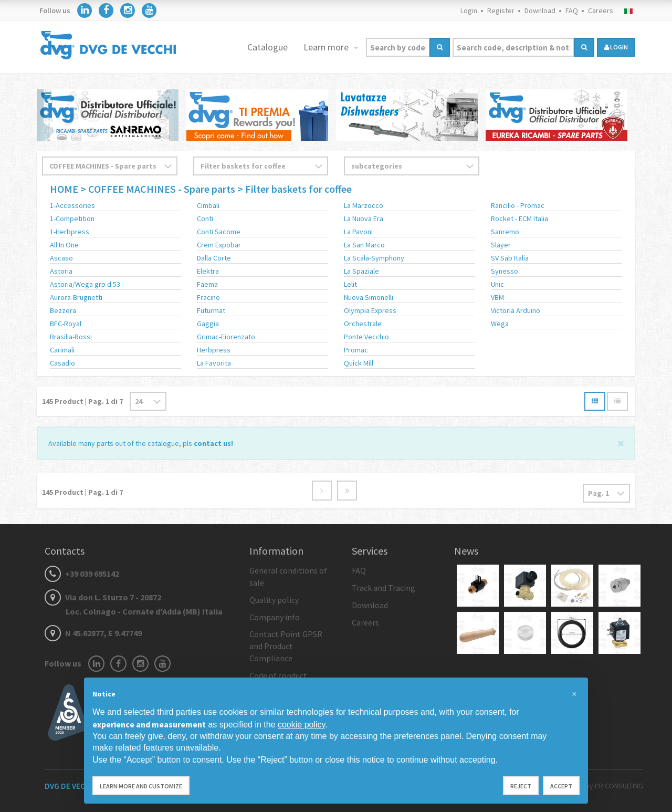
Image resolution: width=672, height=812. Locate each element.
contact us (212, 443)
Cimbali (208, 205)
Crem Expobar (219, 245)
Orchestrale (363, 324)
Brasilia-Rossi (71, 337)
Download (540, 11)
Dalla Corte (214, 258)
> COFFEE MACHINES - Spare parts (158, 189)
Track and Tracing (384, 588)
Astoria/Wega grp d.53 (85, 284)
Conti (205, 218)
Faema (207, 284)
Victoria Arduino (516, 310)
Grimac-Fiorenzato (226, 337)
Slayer (501, 245)
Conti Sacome (219, 232)
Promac (356, 350)
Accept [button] (561, 786)
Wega (500, 324)
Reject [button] (521, 786)
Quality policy (274, 600)
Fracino (208, 297)
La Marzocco (364, 205)
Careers (601, 11)
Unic (497, 284)
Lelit (350, 284)
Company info (275, 617)
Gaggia (208, 324)
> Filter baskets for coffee (295, 189)
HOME (65, 189)
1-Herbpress (70, 232)
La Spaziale (361, 271)
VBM (497, 297)
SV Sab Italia (510, 258)
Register (501, 11)
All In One (64, 245)
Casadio (62, 363)
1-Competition (72, 218)
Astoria (61, 271)
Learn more (327, 47)
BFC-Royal (66, 324)
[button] (574, 694)
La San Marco (364, 245)
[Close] (621, 443)
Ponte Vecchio (366, 337)
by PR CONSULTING (614, 786)
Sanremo (505, 232)
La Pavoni (358, 232)
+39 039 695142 (82, 574)
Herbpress (214, 350)
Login (469, 11)
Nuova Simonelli (369, 297)
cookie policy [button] (301, 725)
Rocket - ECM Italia (519, 218)
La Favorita (214, 363)
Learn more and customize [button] (141, 786)
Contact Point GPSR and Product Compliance (286, 646)
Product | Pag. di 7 (82, 401)
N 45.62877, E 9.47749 (93, 633)
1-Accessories (72, 205)
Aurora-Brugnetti (76, 297)
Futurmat (211, 310)
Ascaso (61, 258)
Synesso (505, 271)
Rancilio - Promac (518, 205)
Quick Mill (359, 363)
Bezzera (63, 310)
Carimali (62, 350)
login (616, 47)
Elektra (208, 271)
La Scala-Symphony (374, 258)
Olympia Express (370, 310)
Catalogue (267, 47)
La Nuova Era (364, 218)
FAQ (572, 11)
